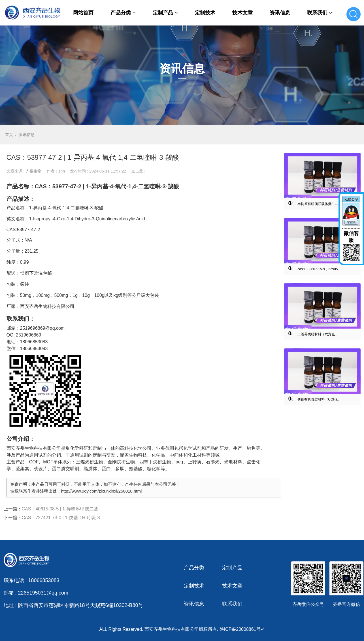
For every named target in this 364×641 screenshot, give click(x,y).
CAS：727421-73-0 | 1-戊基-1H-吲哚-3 (61, 518)
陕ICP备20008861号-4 (242, 629)
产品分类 (123, 13)
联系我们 (320, 13)
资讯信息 (280, 13)
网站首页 (83, 13)
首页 (9, 135)
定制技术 (205, 13)
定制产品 (165, 13)
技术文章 (242, 13)
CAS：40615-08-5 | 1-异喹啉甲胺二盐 (60, 509)
